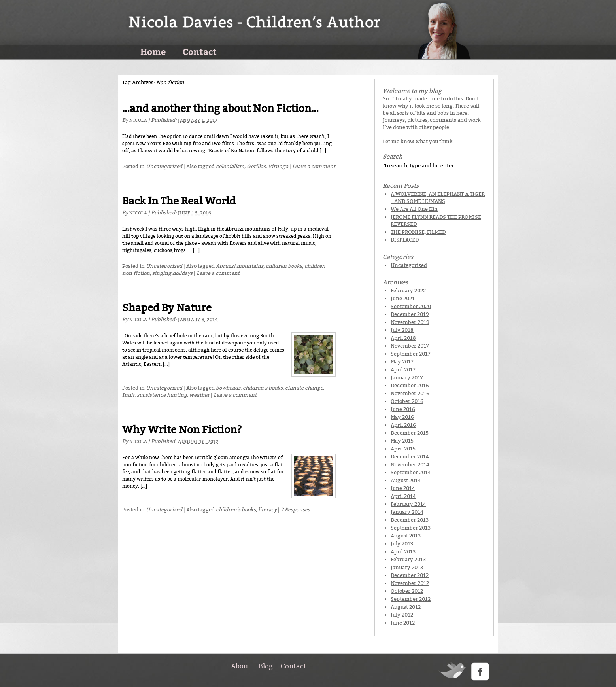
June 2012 (403, 623)
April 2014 (403, 496)
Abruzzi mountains (240, 266)
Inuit (128, 395)
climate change (304, 388)
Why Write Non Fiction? (182, 430)
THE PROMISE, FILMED (418, 232)
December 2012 (410, 575)
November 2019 (410, 322)
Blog (266, 666)
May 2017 (402, 362)
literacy (267, 510)
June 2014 (403, 488)
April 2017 (403, 370)
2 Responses (295, 510)
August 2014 (406, 480)
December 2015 (410, 433)
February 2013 (408, 559)
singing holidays (172, 273)
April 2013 (403, 552)
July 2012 (402, 615)
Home (153, 51)
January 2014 (407, 512)
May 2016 (402, 417)
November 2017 (410, 346)
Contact (200, 51)
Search (393, 157)
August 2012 (406, 607)
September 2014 (411, 472)
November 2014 (410, 465)
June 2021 (403, 298)
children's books (263, 388)
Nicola (138, 120)
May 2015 (402, 441)
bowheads (228, 388)
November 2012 (410, 583)
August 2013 (406, 536)
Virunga (278, 166)
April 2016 (403, 425)
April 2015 (403, 449)
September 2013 (411, 528)
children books (284, 266)
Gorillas (256, 166)
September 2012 (411, 599)
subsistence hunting (162, 395)
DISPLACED (405, 240)
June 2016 (403, 409)
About (241, 666)
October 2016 (407, 401)
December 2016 (410, 385)
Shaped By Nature (167, 308)
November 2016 (410, 393)
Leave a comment (314, 166)
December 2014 (410, 457)
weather (199, 395)
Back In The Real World (179, 201)
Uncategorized (164, 166)
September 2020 (411, 306)
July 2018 (402, 330)
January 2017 (407, 378)
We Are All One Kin (414, 209)
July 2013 (402, 544)
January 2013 (407, 567)
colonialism (230, 166)
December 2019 (410, 314)
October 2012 (407, 591)
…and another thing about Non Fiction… (220, 109)
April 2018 (403, 338)
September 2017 (411, 354)
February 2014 (408, 504)
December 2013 (410, 520)
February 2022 (408, 291)
